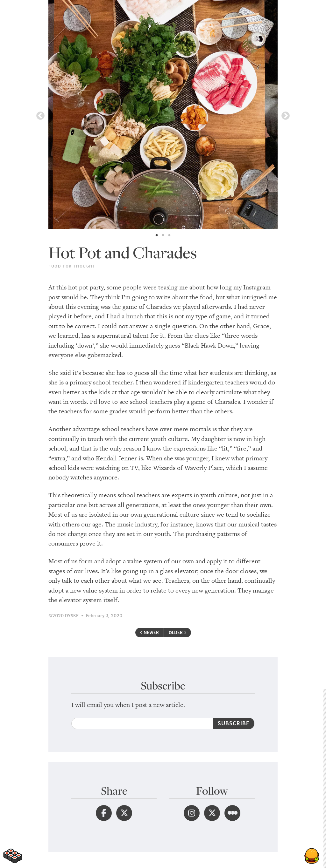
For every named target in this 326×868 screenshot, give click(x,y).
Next (286, 116)
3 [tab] (169, 235)
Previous (40, 116)
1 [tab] (157, 235)
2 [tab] (163, 235)
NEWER (149, 632)
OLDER (177, 632)
